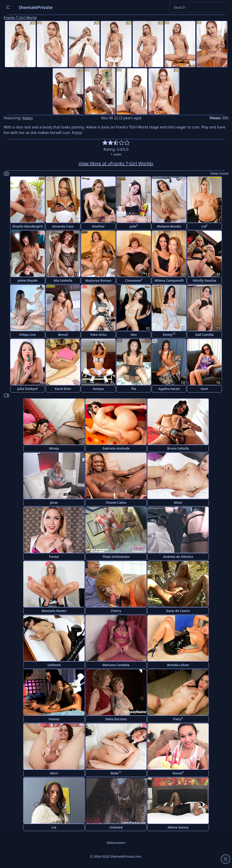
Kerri (54, 773)
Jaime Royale (27, 280)
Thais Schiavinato (116, 557)
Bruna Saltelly (178, 448)
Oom (204, 389)
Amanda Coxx (63, 226)
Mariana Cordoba (116, 665)
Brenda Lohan (178, 665)
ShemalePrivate (36, 7)
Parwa (54, 557)
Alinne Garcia (178, 827)
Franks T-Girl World (20, 18)
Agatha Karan (169, 389)
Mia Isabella (63, 280)
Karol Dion (63, 389)
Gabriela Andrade (116, 448)
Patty (178, 719)
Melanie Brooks (169, 226)
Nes (134, 335)
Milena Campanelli (169, 280)
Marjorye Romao (98, 280)
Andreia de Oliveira (178, 557)
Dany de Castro (178, 611)
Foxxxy (54, 719)
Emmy (169, 334)
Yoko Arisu (98, 335)
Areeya (98, 389)
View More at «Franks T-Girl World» (116, 163)
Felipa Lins (28, 335)
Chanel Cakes (116, 502)
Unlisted (54, 665)
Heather (98, 226)
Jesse (54, 502)
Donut (178, 773)
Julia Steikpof (27, 389)
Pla (134, 389)
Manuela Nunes (54, 611)
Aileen (28, 118)
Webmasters (116, 843)
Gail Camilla (205, 335)
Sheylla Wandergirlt (28, 226)
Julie (134, 226)
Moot (178, 502)
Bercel (63, 335)
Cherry (116, 611)
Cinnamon (134, 280)
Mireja (54, 448)
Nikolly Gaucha (205, 280)
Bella (116, 773)
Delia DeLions (116, 719)
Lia (204, 226)
